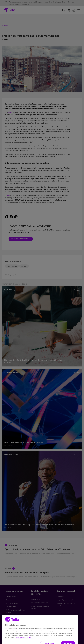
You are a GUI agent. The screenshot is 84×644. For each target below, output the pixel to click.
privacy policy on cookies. (24, 642)
